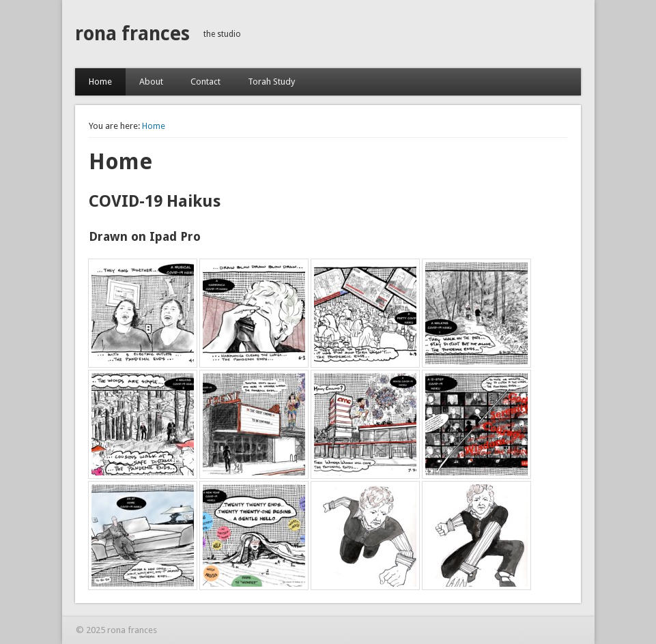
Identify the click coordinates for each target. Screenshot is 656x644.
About (151, 82)
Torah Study (271, 82)
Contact (205, 82)
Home (100, 82)
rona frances (132, 34)
